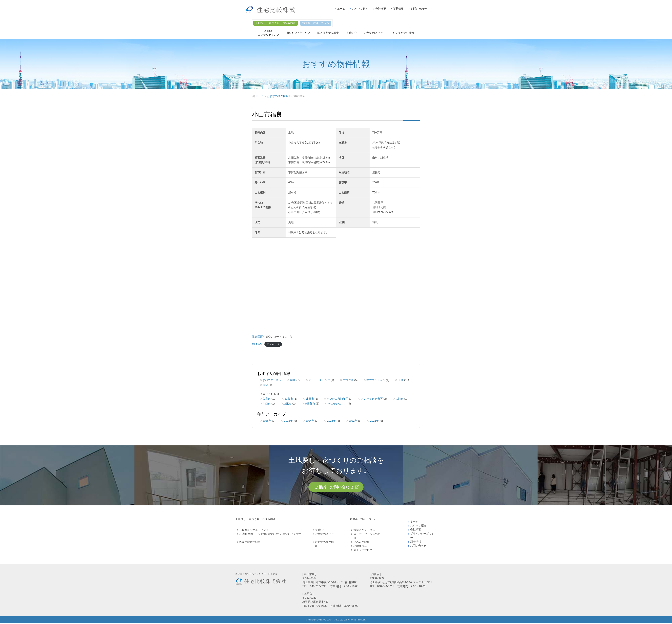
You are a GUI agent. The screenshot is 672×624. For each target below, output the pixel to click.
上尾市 (287, 404)
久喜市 (267, 399)
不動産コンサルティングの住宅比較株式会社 (277, 10)
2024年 (310, 421)
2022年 (353, 421)
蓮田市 (310, 399)
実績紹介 (351, 33)
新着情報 (398, 9)
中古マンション (376, 380)
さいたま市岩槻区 (372, 399)
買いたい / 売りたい (298, 33)
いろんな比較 (362, 543)
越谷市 (289, 399)
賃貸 (265, 385)
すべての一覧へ (272, 380)
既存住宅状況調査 (328, 33)
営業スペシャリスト (366, 531)
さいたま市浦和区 (338, 399)
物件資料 (257, 344)
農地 (293, 380)
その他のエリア (337, 404)
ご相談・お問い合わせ (334, 487)
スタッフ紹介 (360, 9)
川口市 (267, 404)
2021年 (374, 421)
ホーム (341, 9)
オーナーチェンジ (319, 380)
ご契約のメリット (375, 33)
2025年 (288, 421)
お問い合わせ (419, 9)
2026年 (267, 421)
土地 (401, 380)
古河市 (400, 399)
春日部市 (310, 404)
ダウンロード (273, 344)
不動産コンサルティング (254, 531)
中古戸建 (348, 380)
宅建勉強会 (364, 547)
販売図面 (257, 337)
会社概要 (381, 9)
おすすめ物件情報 (404, 33)
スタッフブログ (363, 551)
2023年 (331, 421)
